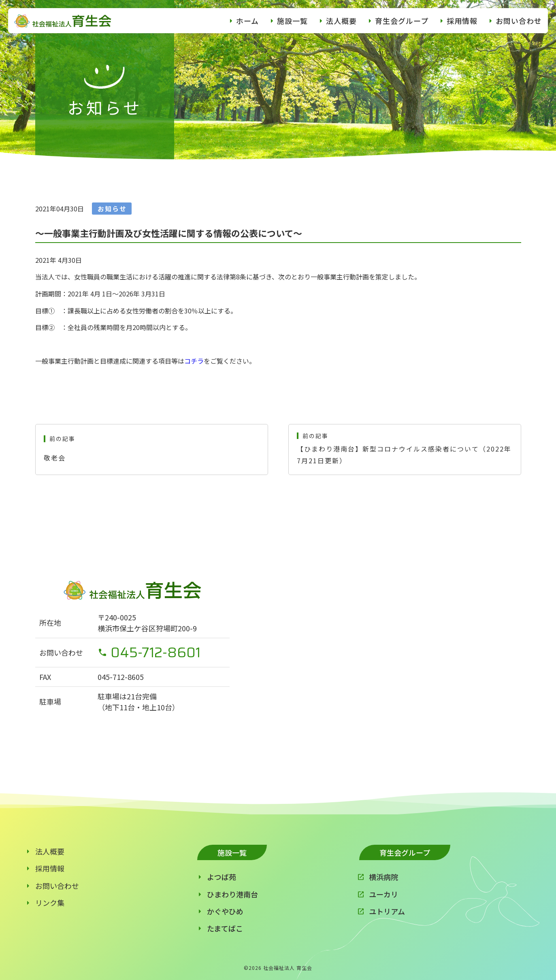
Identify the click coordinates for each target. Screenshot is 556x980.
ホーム (247, 21)
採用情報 (462, 21)
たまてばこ (225, 928)
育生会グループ (402, 21)
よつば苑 (222, 877)
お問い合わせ (519, 21)
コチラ (194, 361)
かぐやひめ (225, 911)
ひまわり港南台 (232, 894)
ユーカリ (383, 894)
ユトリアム (387, 911)
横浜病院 (383, 877)
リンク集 (50, 903)
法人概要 (341, 21)
